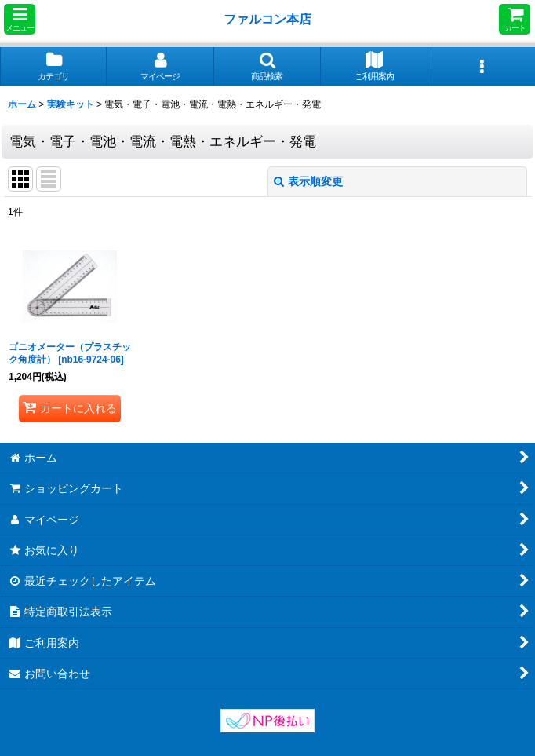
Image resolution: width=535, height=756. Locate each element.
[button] (20, 19)
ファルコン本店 (271, 19)
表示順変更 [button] (308, 181)
